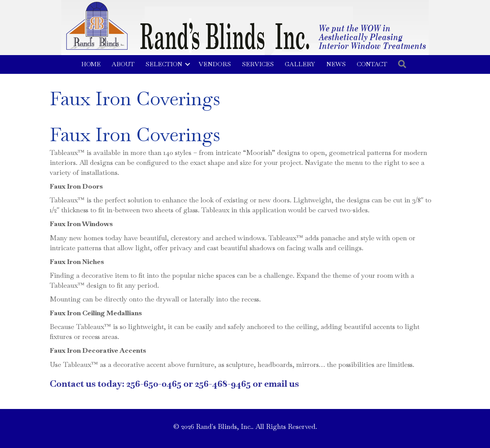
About (123, 64)
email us (282, 384)
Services (258, 64)
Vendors (215, 64)
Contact (372, 64)
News (336, 64)
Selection (164, 64)
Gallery (300, 64)
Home (91, 64)
